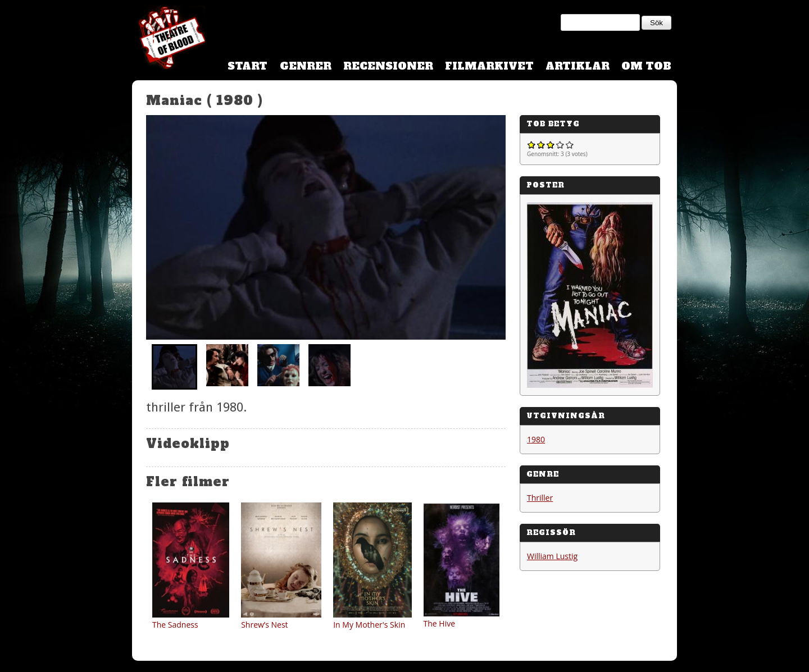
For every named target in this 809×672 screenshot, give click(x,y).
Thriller (540, 498)
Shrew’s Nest (264, 625)
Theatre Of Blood (169, 39)
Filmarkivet (489, 66)
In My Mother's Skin (369, 625)
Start (247, 66)
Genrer (306, 66)
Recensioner (388, 66)
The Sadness (175, 625)
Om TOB (646, 66)
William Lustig (552, 556)
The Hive (440, 623)
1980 (536, 439)
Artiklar (578, 66)
